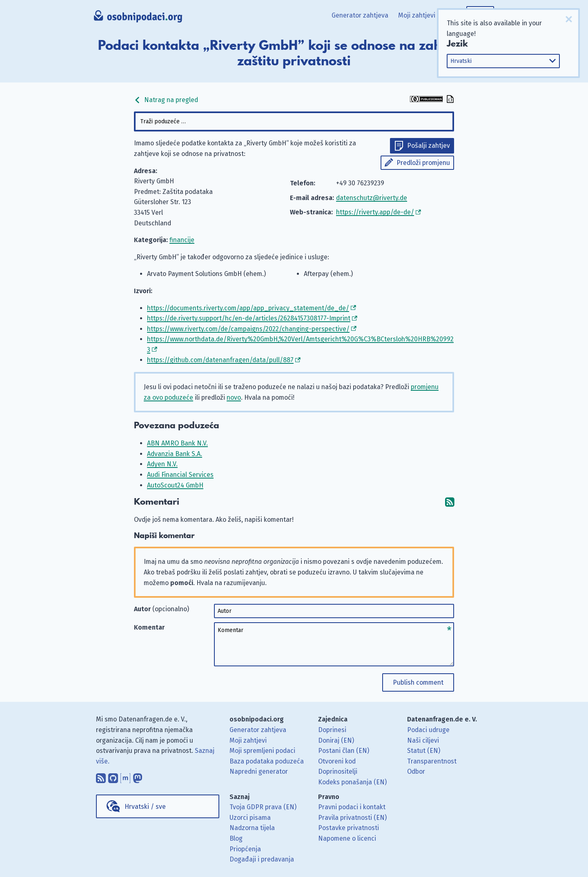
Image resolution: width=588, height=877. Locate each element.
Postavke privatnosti (349, 828)
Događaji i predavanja (262, 859)
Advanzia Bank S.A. (175, 454)
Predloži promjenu (423, 163)
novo (234, 397)
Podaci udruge (428, 730)
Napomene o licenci (347, 838)
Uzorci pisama (250, 818)
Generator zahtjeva (360, 15)
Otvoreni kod (337, 761)
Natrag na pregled (166, 100)
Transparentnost (432, 761)
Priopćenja (245, 849)
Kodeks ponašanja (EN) (352, 782)
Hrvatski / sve (145, 807)
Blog (236, 838)
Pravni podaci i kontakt (352, 807)
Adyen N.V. (162, 464)
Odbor (416, 771)
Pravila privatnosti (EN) (352, 818)
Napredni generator (259, 771)
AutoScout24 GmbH (175, 485)
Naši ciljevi (423, 740)
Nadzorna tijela (252, 828)
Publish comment (418, 682)
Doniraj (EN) (336, 740)
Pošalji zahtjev (429, 146)
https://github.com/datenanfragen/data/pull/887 (220, 360)
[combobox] (294, 121)
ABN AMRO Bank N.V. (177, 443)
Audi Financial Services (180, 475)
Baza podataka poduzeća (267, 761)
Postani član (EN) (344, 751)
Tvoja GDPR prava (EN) (263, 807)
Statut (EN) (424, 751)
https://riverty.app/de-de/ (375, 212)
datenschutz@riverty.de (372, 198)
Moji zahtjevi (417, 15)
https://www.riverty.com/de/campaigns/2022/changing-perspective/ (248, 329)
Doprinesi (332, 730)
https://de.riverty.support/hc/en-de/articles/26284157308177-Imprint (249, 318)
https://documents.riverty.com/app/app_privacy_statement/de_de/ (248, 308)
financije (182, 240)
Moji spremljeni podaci (262, 751)
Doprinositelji (338, 771)
